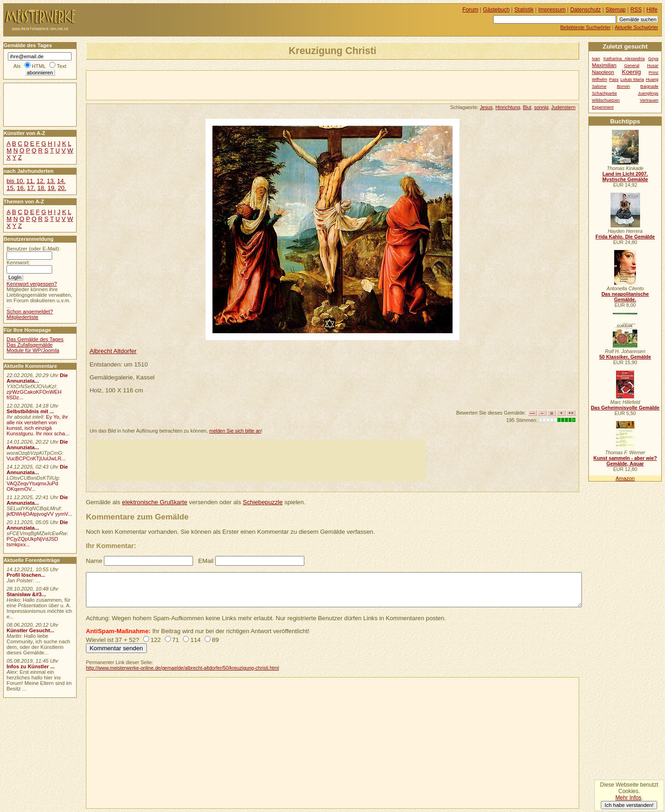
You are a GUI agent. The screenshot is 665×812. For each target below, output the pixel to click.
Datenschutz (586, 10)
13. (51, 181)
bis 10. (15, 181)
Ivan (596, 59)
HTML (39, 66)
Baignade (650, 86)
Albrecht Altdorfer (113, 351)
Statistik (524, 10)
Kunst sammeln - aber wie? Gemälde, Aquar (625, 461)
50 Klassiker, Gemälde (625, 357)
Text (62, 66)
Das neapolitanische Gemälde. (625, 297)
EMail (206, 561)
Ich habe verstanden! (629, 805)
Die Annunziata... (37, 378)
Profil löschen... (26, 575)
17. (31, 188)
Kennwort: (18, 263)
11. (30, 181)
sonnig (541, 107)
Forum (470, 10)
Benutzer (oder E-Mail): (33, 249)
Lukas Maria (632, 79)
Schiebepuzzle (263, 502)
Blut (527, 107)
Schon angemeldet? (30, 311)
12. (41, 181)
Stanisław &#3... (26, 594)
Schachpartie (605, 93)
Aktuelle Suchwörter (636, 27)
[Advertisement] (194, 85)
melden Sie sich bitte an (235, 431)
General (632, 66)
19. (52, 188)
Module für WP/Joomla (33, 350)
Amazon (625, 478)
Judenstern (564, 107)
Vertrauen (649, 100)
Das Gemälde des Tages (35, 339)
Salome (599, 86)
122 (156, 640)
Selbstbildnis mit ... (30, 411)
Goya (653, 59)
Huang (652, 79)
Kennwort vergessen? (32, 284)
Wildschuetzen (606, 100)
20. (62, 188)
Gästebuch (496, 10)
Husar (653, 66)
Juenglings (648, 93)
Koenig (632, 72)
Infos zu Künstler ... (30, 666)
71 (176, 640)
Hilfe (652, 10)
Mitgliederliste (22, 317)
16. (21, 188)
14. (61, 181)
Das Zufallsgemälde (30, 345)
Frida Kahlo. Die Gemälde (625, 237)
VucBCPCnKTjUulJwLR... (36, 458)
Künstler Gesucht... (30, 630)
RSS (636, 10)
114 (195, 640)
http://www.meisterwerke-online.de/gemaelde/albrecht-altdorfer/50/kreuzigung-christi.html (182, 668)
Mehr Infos (628, 798)
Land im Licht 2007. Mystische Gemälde (625, 177)
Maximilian (604, 65)
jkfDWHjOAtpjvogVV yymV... (39, 514)
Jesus (486, 107)
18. (42, 188)
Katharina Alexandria (624, 59)
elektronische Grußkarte (155, 502)
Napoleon (603, 72)
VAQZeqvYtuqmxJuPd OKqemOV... (32, 486)
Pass (614, 79)
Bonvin (623, 86)
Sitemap (616, 10)
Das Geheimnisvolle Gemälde (625, 408)
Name (94, 561)
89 (215, 640)
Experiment (603, 107)
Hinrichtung (508, 107)
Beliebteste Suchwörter (585, 27)
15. (11, 188)
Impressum (552, 10)
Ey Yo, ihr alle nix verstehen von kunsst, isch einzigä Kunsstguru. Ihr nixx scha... (38, 425)
